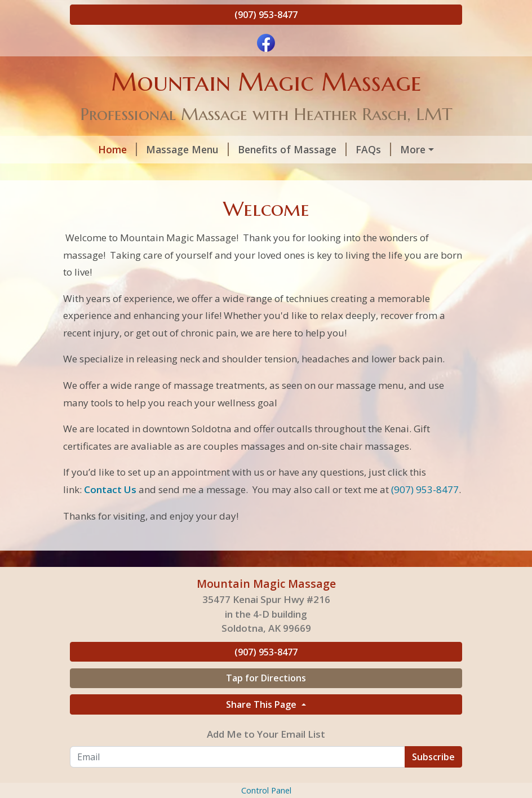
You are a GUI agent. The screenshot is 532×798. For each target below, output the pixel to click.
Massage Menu (168, 149)
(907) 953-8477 (266, 15)
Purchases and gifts (126, 221)
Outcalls (295, 197)
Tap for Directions (266, 750)
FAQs (354, 149)
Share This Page (262, 776)
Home (98, 149)
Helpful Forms (279, 174)
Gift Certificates (122, 174)
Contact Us (361, 197)
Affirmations (226, 197)
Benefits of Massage (273, 149)
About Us (203, 174)
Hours (401, 149)
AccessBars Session (130, 197)
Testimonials (363, 174)
